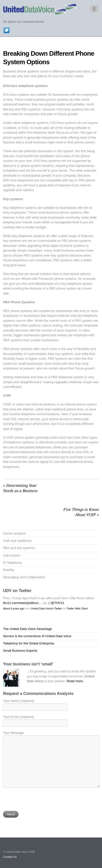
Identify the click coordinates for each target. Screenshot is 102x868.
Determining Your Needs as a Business (20, 488)
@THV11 (58, 603)
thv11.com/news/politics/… (22, 603)
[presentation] (41, 801)
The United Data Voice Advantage (27, 629)
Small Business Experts (20, 651)
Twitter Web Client (77, 609)
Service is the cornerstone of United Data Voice (37, 636)
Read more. (75, 681)
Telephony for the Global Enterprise (29, 643)
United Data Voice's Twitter (46, 609)
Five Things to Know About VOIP (81, 512)
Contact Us (10, 857)
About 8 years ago (14, 609)
